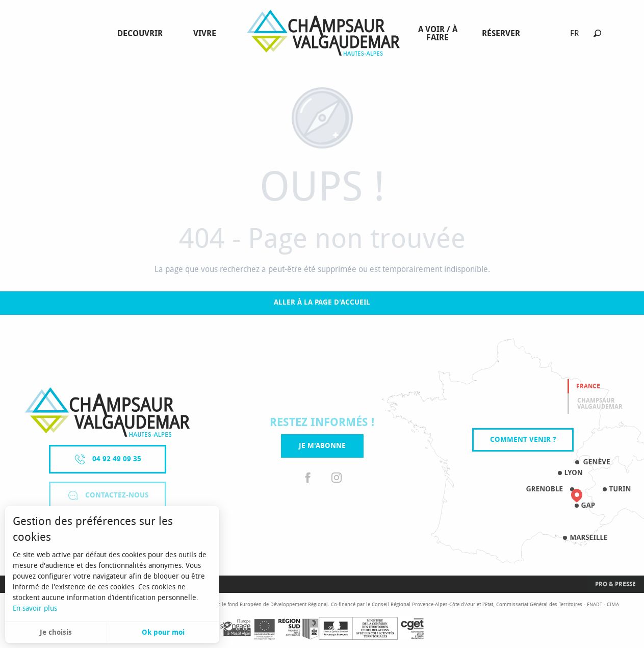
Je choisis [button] (56, 632)
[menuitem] (142, 34)
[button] (597, 33)
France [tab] (588, 386)
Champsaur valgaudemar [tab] (600, 404)
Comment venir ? (523, 440)
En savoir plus (35, 608)
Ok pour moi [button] (163, 632)
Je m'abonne (322, 446)
